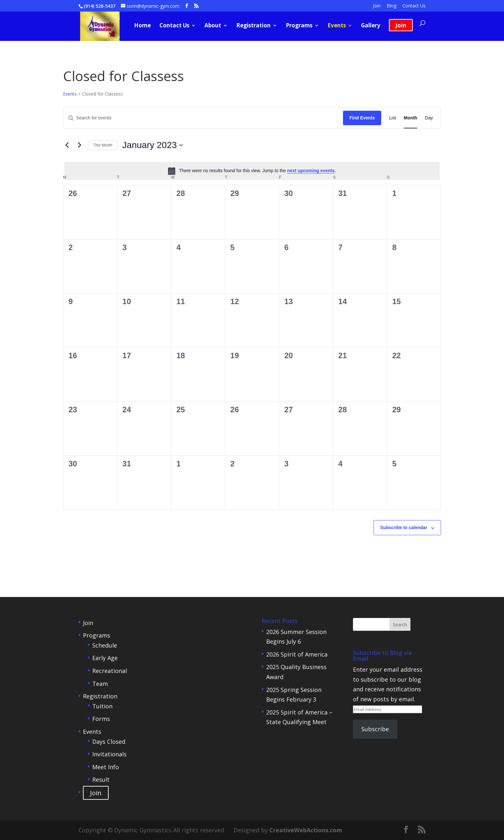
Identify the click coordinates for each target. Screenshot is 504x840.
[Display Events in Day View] (429, 118)
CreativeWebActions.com (306, 830)
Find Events (362, 118)
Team (100, 684)
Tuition (102, 706)
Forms (101, 719)
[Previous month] (67, 145)
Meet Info (106, 767)
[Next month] (79, 145)
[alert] (252, 171)
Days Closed (109, 742)
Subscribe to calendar (404, 527)
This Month (103, 145)
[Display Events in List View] (392, 118)
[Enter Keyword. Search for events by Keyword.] (203, 118)
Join (377, 6)
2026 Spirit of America (297, 654)
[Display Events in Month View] (410, 118)
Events (337, 26)
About (213, 26)
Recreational (110, 671)
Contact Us (414, 6)
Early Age (105, 658)
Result (101, 779)
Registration (253, 26)
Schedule (105, 645)
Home (142, 26)
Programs (299, 26)
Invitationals (109, 754)
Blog (392, 6)
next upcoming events (311, 171)
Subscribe (375, 729)
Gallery (371, 26)
